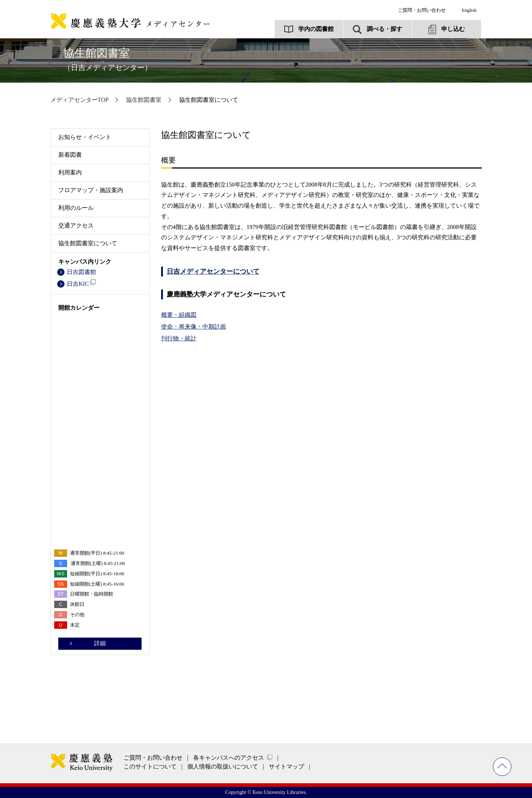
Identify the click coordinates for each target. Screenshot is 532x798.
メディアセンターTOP (80, 100)
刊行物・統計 (179, 338)
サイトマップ (286, 766)
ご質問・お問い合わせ (422, 10)
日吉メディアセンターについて (213, 271)
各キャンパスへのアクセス (229, 758)
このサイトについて (150, 766)
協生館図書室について (88, 243)
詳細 (100, 643)
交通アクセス (76, 225)
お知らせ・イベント (85, 137)
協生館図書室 (108, 59)
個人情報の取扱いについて (223, 766)
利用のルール (76, 208)
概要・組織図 (179, 315)
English (469, 10)
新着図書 (70, 155)
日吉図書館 (81, 272)
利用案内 (70, 172)
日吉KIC (81, 283)
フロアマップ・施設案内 (91, 190)
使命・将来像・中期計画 (194, 327)
